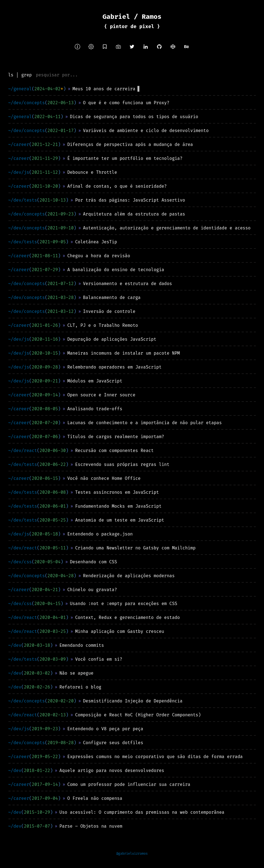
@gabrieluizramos (132, 854)
